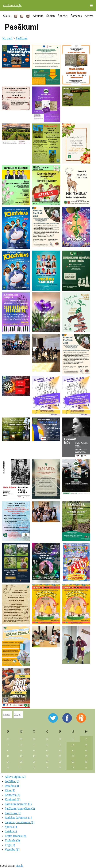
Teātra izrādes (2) (15, 836)
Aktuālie (38, 16)
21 (60, 756)
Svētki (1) (11, 831)
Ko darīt (8, 38)
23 (86, 756)
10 (8, 750)
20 (47, 756)
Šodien (51, 16)
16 (86, 750)
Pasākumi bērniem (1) (18, 804)
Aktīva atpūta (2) (15, 777)
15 (73, 750)
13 (47, 750)
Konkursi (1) (13, 799)
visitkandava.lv (12, 5)
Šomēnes (76, 16)
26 (34, 739)
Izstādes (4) (12, 786)
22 (73, 756)
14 (60, 750)
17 (8, 756)
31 (8, 767)
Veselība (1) (12, 850)
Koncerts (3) (12, 795)
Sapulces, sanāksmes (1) (20, 822)
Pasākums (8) (13, 813)
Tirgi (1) (10, 845)
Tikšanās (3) (12, 840)
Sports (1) (11, 827)
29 (73, 762)
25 (21, 739)
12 (34, 750)
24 (8, 739)
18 (21, 756)
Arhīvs (89, 16)
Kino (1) (10, 790)
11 (21, 750)
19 (34, 756)
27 (47, 739)
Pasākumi (22, 38)
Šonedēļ (63, 16)
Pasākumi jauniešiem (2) (20, 809)
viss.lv (19, 866)
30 (86, 762)
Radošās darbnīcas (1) (18, 818)
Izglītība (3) (12, 781)
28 (60, 739)
